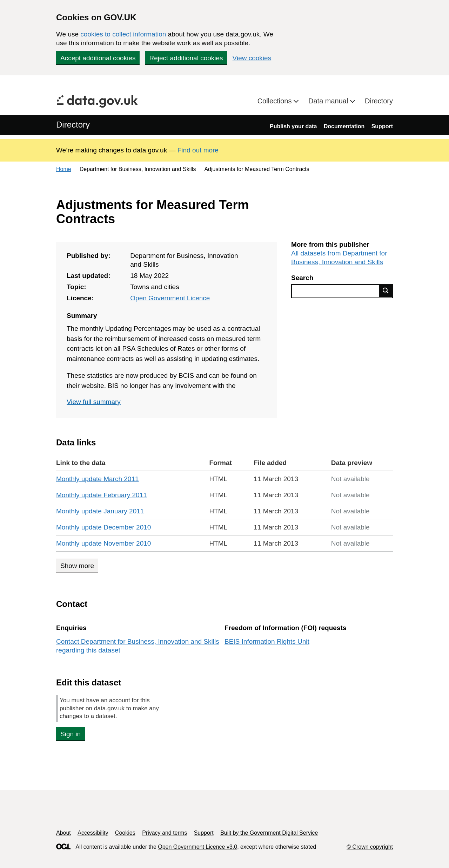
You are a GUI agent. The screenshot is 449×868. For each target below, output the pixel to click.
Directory (379, 101)
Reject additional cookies (186, 58)
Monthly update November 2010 (103, 543)
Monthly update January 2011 (100, 511)
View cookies (252, 58)
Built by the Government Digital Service (269, 833)
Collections (276, 101)
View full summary (94, 402)
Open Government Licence (170, 298)
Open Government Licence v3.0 (197, 847)
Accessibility (93, 833)
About (63, 833)
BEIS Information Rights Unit (267, 641)
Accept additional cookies (98, 58)
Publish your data (293, 126)
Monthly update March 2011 (98, 479)
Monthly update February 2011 (102, 495)
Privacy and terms (165, 833)
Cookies (125, 833)
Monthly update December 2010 (103, 527)
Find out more (198, 150)
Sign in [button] (71, 734)
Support (382, 126)
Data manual (329, 101)
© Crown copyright (370, 847)
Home (64, 169)
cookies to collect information (123, 34)
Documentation (344, 126)
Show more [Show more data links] (77, 566)
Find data (386, 291)
